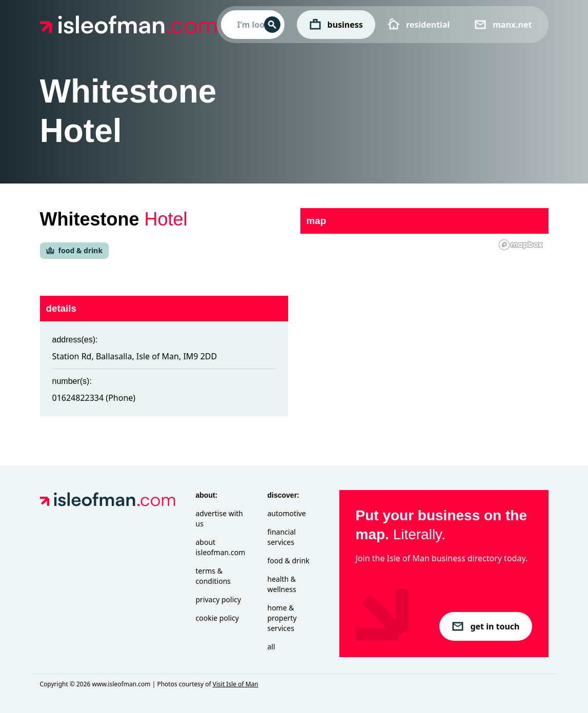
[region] (424, 316)
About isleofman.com (221, 547)
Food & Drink (289, 561)
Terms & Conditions (214, 576)
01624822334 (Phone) (94, 398)
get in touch (485, 626)
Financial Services (282, 537)
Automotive (287, 513)
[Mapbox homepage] (521, 245)
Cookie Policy (217, 618)
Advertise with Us (219, 518)
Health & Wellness (282, 584)
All (271, 647)
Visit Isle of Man (236, 684)
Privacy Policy (219, 599)
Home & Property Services (282, 618)
